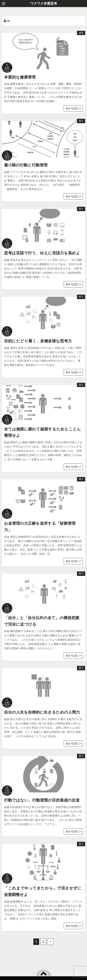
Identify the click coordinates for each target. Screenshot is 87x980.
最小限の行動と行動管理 (26, 165)
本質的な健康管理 (20, 77)
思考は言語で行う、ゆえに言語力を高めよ (42, 253)
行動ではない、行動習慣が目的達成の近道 (42, 800)
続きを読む (73, 108)
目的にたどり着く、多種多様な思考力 (38, 341)
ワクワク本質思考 (44, 4)
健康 (81, 33)
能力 (81, 121)
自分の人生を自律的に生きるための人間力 (42, 712)
